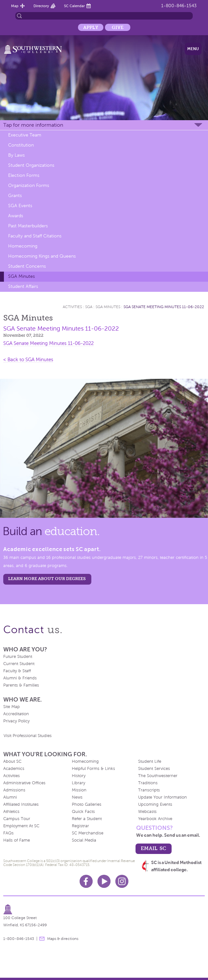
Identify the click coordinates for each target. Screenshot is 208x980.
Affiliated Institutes (21, 804)
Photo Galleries (87, 804)
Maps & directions (63, 939)
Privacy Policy (16, 721)
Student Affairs (23, 286)
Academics (14, 769)
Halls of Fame (17, 840)
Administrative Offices (24, 783)
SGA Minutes (21, 276)
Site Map (12, 707)
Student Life (150, 761)
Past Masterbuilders (28, 226)
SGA (89, 307)
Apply (91, 27)
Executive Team (25, 135)
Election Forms (24, 175)
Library (78, 783)
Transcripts (149, 790)
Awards (16, 216)
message (42, 939)
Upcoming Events (155, 804)
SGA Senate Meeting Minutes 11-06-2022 (164, 307)
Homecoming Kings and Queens (42, 256)
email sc (153, 848)
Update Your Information (162, 797)
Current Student (19, 664)
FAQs (8, 833)
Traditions (148, 783)
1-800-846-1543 (179, 6)
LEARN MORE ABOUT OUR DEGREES (47, 579)
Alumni (10, 797)
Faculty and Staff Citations (35, 236)
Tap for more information (33, 125)
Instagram (122, 881)
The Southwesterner (158, 776)
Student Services (154, 769)
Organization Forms (29, 185)
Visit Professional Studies (28, 736)
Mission (79, 790)
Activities (72, 307)
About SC (12, 761)
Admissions (14, 790)
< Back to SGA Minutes (28, 360)
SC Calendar (74, 6)
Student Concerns (27, 266)
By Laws (16, 155)
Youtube (104, 881)
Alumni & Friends (20, 678)
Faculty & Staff (17, 671)
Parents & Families (21, 685)
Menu (193, 49)
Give (118, 27)
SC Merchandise (88, 833)
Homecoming (23, 246)
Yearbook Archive (155, 819)
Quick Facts (83, 812)
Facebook (86, 881)
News (77, 797)
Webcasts (147, 812)
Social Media (84, 840)
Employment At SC (21, 826)
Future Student (18, 657)
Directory (41, 6)
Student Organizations (31, 165)
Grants (15, 196)
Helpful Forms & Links (93, 769)
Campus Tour (17, 819)
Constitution (21, 145)
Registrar (80, 826)
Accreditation (16, 714)
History (79, 776)
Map (15, 6)
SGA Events (20, 206)
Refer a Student (87, 819)
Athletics (11, 812)
